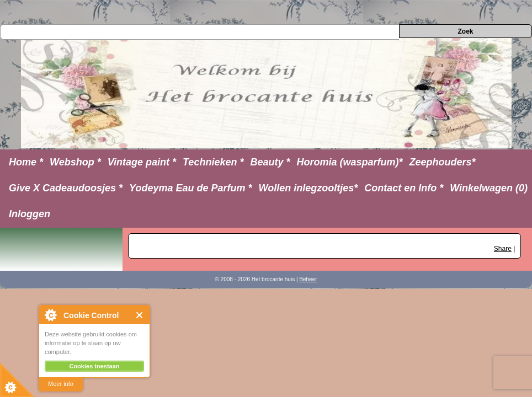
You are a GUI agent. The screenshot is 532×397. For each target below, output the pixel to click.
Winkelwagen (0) (489, 188)
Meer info (61, 384)
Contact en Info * (404, 188)
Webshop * (75, 162)
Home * (26, 162)
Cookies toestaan (94, 366)
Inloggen (30, 214)
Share (503, 249)
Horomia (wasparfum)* (349, 162)
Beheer (308, 279)
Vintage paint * (142, 162)
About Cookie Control (50, 315)
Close (140, 315)
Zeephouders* (443, 162)
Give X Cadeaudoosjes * (66, 188)
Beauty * (270, 162)
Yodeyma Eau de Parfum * (190, 188)
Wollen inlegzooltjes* (308, 188)
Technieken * (213, 162)
